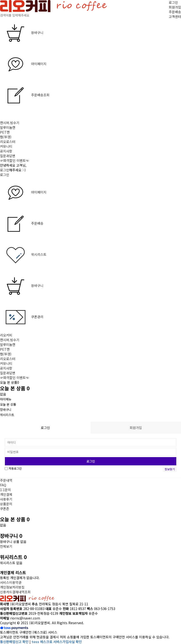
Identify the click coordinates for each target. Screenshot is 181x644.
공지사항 (6, 151)
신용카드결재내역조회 (15, 592)
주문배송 (175, 12)
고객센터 (175, 17)
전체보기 (6, 546)
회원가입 (175, 7)
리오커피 (6, 335)
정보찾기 (170, 469)
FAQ (3, 485)
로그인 (173, 2)
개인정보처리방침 (12, 587)
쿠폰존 (5, 509)
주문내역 (6, 480)
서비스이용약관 (11, 582)
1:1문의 (5, 490)
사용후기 (6, 499)
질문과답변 (8, 156)
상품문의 (6, 504)
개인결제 (6, 494)
